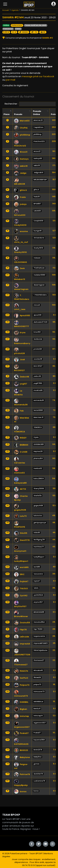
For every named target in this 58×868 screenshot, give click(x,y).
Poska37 (21, 733)
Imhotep (21, 716)
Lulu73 (20, 516)
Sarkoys (21, 159)
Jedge (20, 173)
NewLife (21, 671)
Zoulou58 (22, 623)
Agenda (15, 10)
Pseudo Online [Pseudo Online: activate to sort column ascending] (37, 113)
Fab (19, 411)
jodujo (20, 204)
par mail (11, 80)
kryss (20, 332)
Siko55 (21, 533)
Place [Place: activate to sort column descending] (7, 114)
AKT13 (20, 489)
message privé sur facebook (38, 76)
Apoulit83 (22, 315)
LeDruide (21, 637)
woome (21, 231)
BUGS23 (21, 750)
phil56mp (22, 135)
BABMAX (21, 445)
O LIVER (21, 452)
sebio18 (21, 166)
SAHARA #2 (47, 38)
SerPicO (21, 678)
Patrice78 (22, 774)
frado (20, 197)
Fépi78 (20, 630)
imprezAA (22, 644)
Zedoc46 (22, 377)
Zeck (19, 268)
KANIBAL (21, 702)
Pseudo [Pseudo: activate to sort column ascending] (18, 114)
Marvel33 (22, 121)
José (19, 359)
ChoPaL (21, 128)
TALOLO (21, 588)
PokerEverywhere (19, 853)
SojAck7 (21, 581)
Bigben (21, 709)
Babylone (22, 757)
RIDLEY (20, 438)
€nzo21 (21, 152)
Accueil (6, 10)
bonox (20, 791)
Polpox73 (22, 685)
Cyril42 (21, 596)
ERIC (19, 574)
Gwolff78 (22, 540)
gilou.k (20, 190)
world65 (21, 567)
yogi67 (21, 384)
